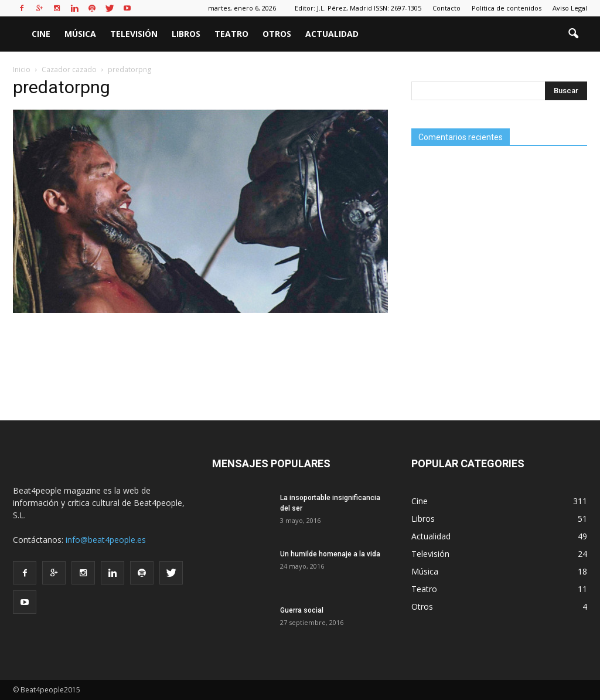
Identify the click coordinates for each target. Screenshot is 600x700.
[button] (573, 34)
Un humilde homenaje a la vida (330, 554)
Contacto (446, 8)
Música (80, 34)
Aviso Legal (570, 8)
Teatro (231, 34)
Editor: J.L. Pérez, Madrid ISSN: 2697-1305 (358, 8)
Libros (186, 34)
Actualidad (332, 34)
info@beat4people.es (106, 540)
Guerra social (302, 610)
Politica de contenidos (507, 8)
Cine (41, 34)
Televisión (134, 34)
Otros (277, 34)
